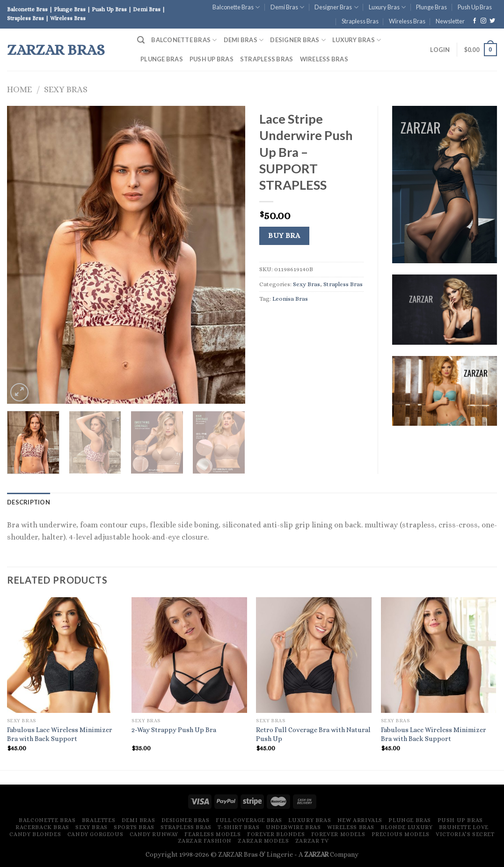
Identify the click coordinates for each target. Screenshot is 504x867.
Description (29, 502)
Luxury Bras (387, 7)
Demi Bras (287, 7)
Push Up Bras (475, 7)
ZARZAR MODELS (263, 841)
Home (19, 89)
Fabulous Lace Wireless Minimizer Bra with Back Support (60, 734)
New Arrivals (360, 820)
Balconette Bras (236, 7)
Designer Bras (336, 7)
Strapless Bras (360, 21)
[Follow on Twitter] (492, 21)
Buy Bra (284, 236)
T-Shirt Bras (238, 827)
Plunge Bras (431, 7)
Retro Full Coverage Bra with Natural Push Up (313, 734)
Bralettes (99, 820)
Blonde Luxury (406, 827)
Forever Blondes (276, 834)
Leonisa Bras (290, 299)
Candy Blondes (35, 834)
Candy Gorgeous (95, 834)
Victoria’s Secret (465, 834)
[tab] (29, 502)
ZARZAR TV (312, 841)
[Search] (141, 40)
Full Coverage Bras (249, 820)
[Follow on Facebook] (475, 21)
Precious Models (401, 834)
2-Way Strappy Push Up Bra (174, 730)
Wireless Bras (407, 21)
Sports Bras (134, 827)
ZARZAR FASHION (205, 841)
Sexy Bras (66, 89)
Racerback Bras (42, 827)
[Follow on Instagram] (483, 21)
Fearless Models (212, 834)
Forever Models (338, 834)
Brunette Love (464, 827)
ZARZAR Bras (56, 50)
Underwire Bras (293, 827)
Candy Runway (154, 834)
